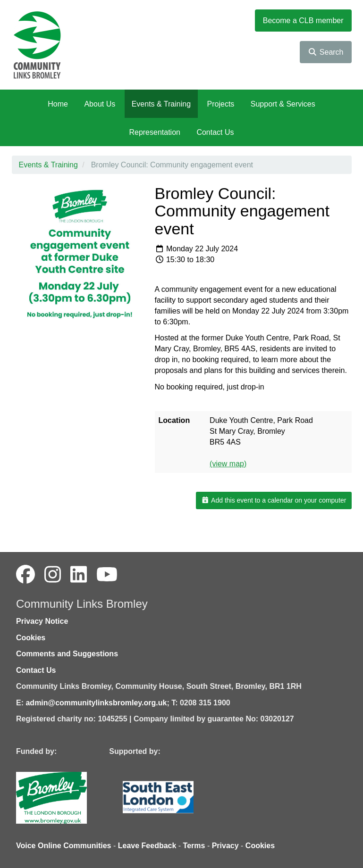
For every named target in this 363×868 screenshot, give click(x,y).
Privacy (225, 846)
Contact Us (215, 132)
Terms (194, 846)
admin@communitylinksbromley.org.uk (96, 703)
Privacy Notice (42, 621)
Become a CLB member (303, 21)
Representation (155, 132)
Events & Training (161, 104)
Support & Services (283, 104)
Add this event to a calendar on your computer (274, 500)
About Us (100, 104)
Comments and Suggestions (67, 654)
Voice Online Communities (64, 846)
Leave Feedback (147, 846)
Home (58, 104)
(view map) (228, 464)
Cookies (31, 638)
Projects (221, 104)
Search (325, 52)
